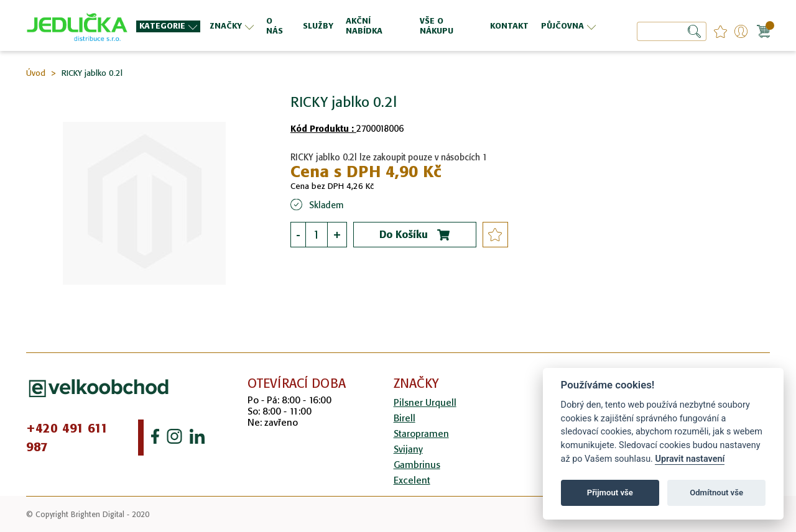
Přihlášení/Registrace (741, 31)
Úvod (36, 73)
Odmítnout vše (716, 493)
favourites (720, 31)
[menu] (368, 26)
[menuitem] (168, 26)
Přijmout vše (610, 493)
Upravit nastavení (690, 459)
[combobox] (672, 31)
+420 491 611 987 (67, 438)
